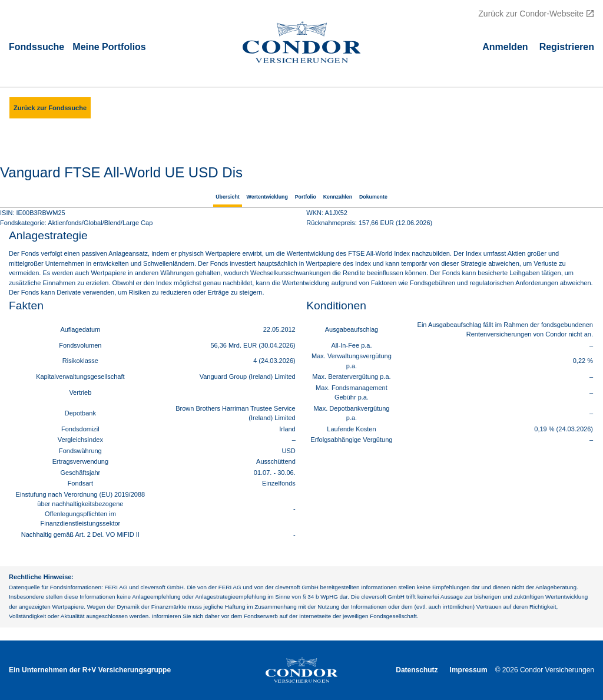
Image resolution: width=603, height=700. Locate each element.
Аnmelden (505, 46)
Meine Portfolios (109, 46)
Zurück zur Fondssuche (50, 108)
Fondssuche (37, 46)
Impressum (469, 670)
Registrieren (567, 46)
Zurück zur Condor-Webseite (531, 14)
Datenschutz (417, 670)
